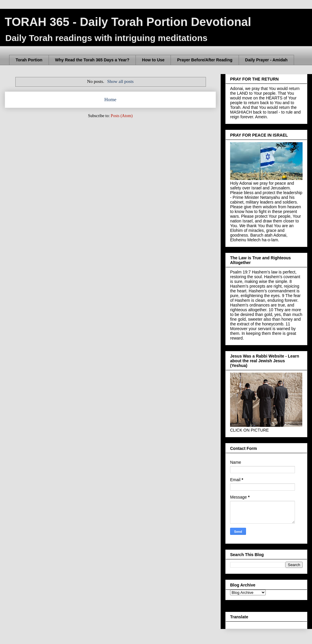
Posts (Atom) (122, 116)
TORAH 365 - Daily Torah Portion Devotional (128, 22)
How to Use (153, 60)
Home (110, 100)
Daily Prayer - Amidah (266, 60)
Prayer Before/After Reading (205, 60)
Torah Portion (29, 60)
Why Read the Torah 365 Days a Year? (92, 60)
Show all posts (120, 81)
